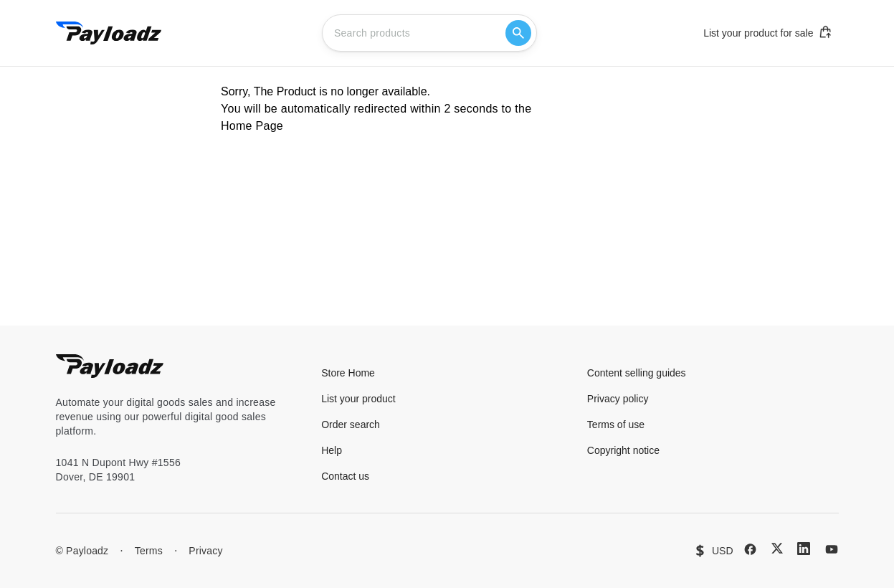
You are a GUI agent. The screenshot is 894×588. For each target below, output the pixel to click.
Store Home (348, 373)
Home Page (252, 126)
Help (332, 450)
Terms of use (616, 425)
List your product (358, 399)
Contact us (345, 476)
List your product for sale (768, 32)
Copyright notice (623, 450)
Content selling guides (637, 373)
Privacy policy (618, 399)
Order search (351, 425)
